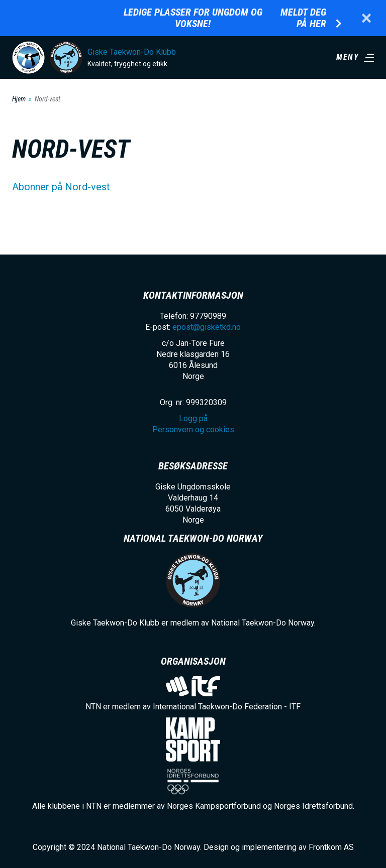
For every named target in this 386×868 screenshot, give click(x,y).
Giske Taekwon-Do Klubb (132, 52)
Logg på (193, 418)
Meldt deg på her (303, 18)
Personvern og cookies (193, 429)
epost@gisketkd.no (207, 327)
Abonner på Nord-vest (61, 187)
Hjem (19, 99)
